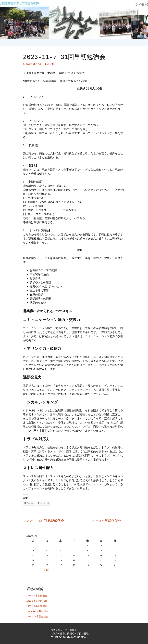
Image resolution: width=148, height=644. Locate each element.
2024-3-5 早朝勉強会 (109, 521)
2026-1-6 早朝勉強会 (37, 606)
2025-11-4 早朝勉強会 (37, 611)
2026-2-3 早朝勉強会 (37, 601)
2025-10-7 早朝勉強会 (37, 616)
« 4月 (47, 570)
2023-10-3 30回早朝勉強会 (43, 521)
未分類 (51, 64)
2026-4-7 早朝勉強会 (37, 596)
